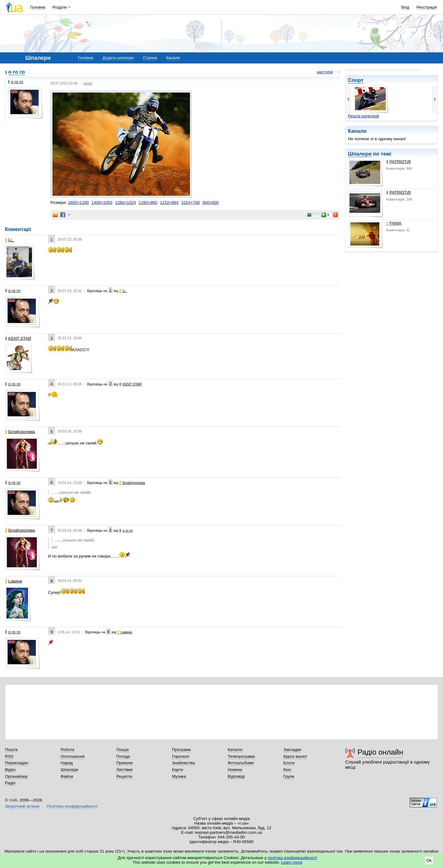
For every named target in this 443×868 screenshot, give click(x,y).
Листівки (124, 770)
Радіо (10, 783)
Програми (181, 750)
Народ (67, 763)
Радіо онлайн (380, 752)
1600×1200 (78, 203)
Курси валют (295, 756)
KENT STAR (18, 338)
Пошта (11, 750)
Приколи (124, 763)
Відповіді (236, 776)
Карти (178, 770)
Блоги (289, 763)
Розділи (60, 7)
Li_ (9, 240)
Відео (10, 770)
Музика (179, 776)
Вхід (405, 7)
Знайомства (184, 763)
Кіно (287, 770)
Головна (38, 7)
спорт (88, 83)
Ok (429, 860)
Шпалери (360, 154)
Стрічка (150, 58)
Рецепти (124, 776)
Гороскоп (181, 756)
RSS (9, 756)
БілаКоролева (20, 432)
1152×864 (169, 203)
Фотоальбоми (241, 763)
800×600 (211, 203)
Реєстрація (427, 7)
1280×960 (148, 203)
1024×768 (190, 203)
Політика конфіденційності (72, 806)
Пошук (123, 750)
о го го (17, 72)
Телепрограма (241, 756)
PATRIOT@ (399, 162)
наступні (325, 72)
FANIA (394, 223)
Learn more (292, 862)
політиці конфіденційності (292, 858)
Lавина (14, 581)
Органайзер (16, 776)
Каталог (235, 750)
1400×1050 (102, 203)
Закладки (292, 750)
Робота (67, 750)
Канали (173, 58)
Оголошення (73, 756)
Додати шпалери (118, 58)
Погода (123, 756)
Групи (289, 776)
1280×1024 (126, 203)
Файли (67, 776)
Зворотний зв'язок (22, 806)
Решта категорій (363, 116)
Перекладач (16, 763)
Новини (235, 770)
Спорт (356, 80)
